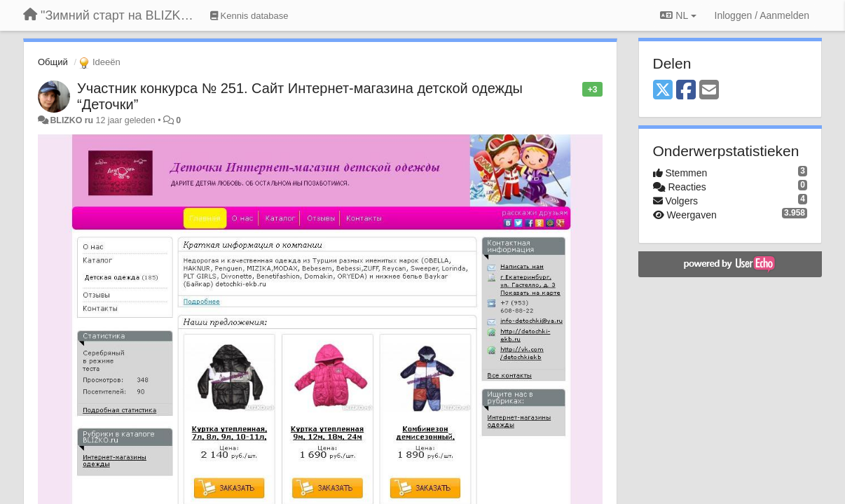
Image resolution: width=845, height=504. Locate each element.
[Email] (709, 91)
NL (678, 15)
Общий (53, 62)
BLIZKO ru (73, 120)
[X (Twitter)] (663, 91)
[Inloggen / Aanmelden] (762, 15)
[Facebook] (686, 91)
